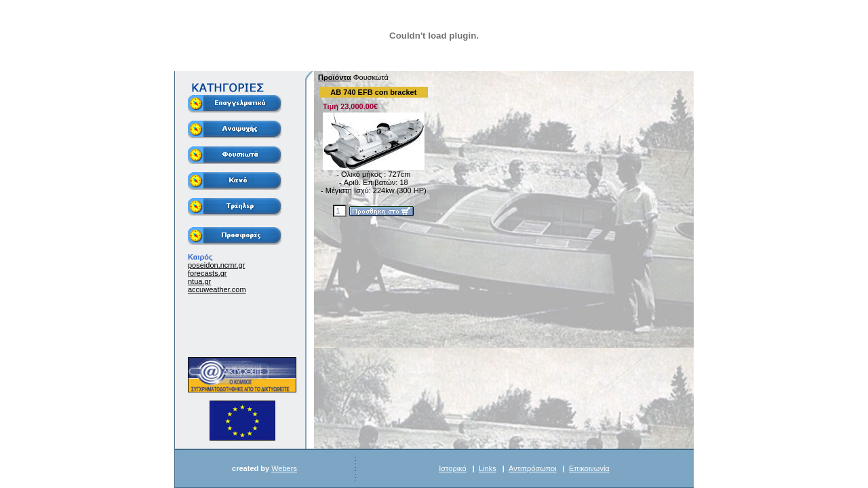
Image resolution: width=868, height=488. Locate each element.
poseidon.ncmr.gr (216, 265)
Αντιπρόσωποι (533, 468)
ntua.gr (199, 281)
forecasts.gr (207, 273)
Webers (284, 468)
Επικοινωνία (589, 468)
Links (488, 468)
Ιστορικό (452, 468)
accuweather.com (217, 289)
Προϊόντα (335, 77)
